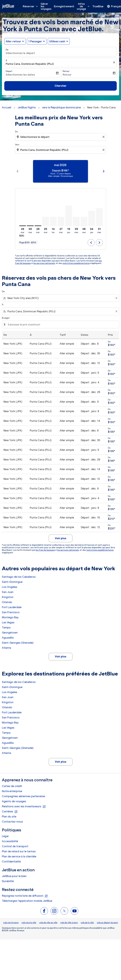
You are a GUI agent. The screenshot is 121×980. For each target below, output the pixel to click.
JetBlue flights (27, 107)
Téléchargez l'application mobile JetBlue (27, 901)
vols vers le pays (11, 923)
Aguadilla (8, 638)
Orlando (7, 602)
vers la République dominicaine (61, 107)
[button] (37, 41)
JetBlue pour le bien (14, 876)
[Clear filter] (116, 298)
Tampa (6, 627)
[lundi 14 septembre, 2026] (53, 221)
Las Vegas (8, 622)
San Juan (8, 592)
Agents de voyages (14, 801)
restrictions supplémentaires (76, 263)
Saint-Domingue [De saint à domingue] (12, 582)
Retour (66, 71)
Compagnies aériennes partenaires (24, 796)
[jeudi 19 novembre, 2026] (69, 216)
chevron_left (91, 243)
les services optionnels (44, 263)
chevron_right (99, 243)
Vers (17, 145)
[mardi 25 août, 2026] (46, 221)
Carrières (10, 812)
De (7, 50)
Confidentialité (11, 861)
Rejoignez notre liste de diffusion (25, 896)
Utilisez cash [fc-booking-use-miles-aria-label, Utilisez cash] (57, 41)
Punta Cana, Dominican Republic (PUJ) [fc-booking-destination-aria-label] (30, 64)
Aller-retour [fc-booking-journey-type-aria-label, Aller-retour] (13, 41)
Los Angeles (10, 587)
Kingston (8, 597)
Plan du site (9, 816)
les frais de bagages (45, 550)
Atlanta (6, 648)
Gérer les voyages (46, 6)
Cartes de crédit (12, 786)
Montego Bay (10, 617)
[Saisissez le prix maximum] (62, 325)
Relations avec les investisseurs (24, 806)
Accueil (7, 107)
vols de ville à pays (69, 923)
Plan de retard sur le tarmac (19, 851)
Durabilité (8, 881)
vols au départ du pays (107, 923)
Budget (6, 318)
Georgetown (10, 633)
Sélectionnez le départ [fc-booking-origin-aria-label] (20, 53)
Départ (9, 71)
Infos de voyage (84, 6)
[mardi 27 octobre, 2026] (61, 221)
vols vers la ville (29, 923)
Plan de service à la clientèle (19, 856)
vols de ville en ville (48, 923)
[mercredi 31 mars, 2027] (99, 217)
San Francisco (11, 612)
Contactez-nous (12, 822)
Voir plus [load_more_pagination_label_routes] (61, 656)
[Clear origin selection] (104, 137)
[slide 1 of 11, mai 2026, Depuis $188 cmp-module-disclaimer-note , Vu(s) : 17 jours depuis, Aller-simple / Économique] (60, 171)
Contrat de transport (15, 846)
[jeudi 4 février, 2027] (92, 218)
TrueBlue (98, 6)
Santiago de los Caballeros (19, 577)
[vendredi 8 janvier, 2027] (84, 221)
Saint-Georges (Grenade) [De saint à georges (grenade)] (18, 643)
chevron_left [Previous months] (18, 171)
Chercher (60, 86)
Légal (5, 836)
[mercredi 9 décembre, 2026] (76, 221)
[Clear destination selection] (104, 150)
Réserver (31, 6)
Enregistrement (64, 6)
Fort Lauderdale (12, 607)
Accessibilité (10, 841)
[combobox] (61, 137)
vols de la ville (87, 923)
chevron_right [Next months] (104, 171)
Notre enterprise (12, 791)
